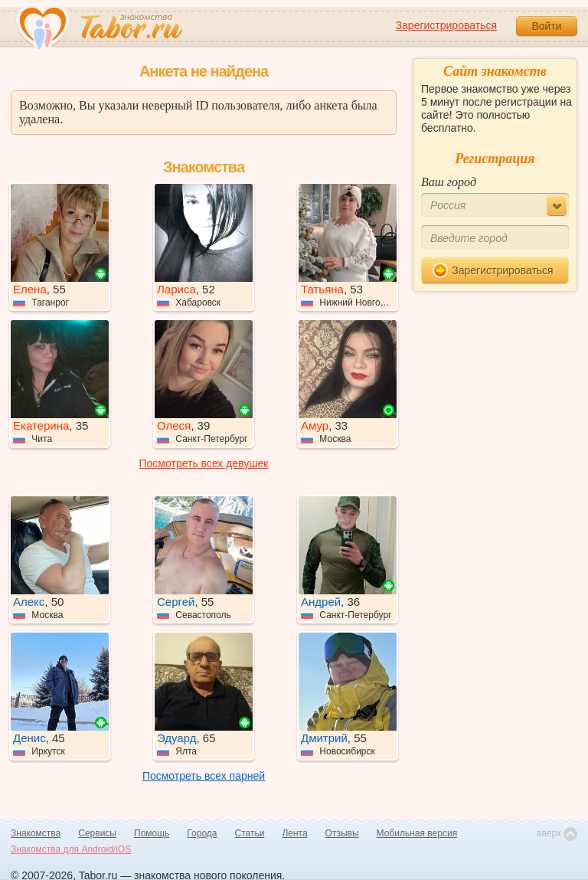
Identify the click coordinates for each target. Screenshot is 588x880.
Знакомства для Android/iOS (71, 849)
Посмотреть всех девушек (204, 463)
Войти (546, 26)
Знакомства (36, 833)
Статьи (250, 833)
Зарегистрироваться (446, 25)
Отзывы (342, 833)
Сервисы (97, 833)
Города (202, 833)
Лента (294, 833)
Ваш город (449, 182)
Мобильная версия (417, 833)
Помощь (152, 833)
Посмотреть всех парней (204, 776)
